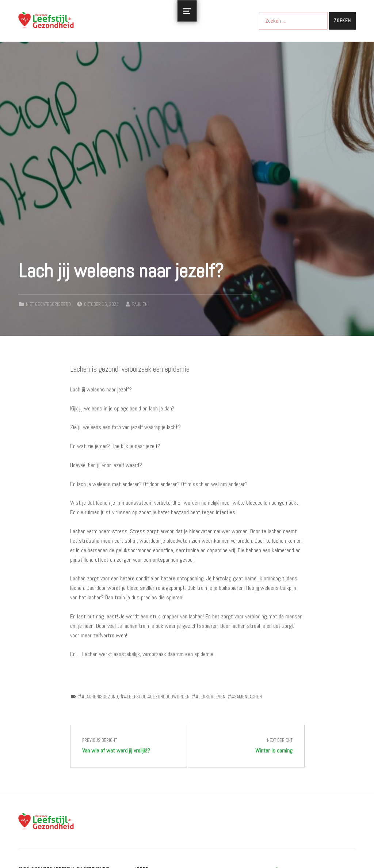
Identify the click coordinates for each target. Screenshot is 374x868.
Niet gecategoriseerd (48, 304)
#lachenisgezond (100, 697)
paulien (140, 304)
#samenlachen (247, 697)
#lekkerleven (210, 697)
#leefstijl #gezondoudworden (157, 697)
